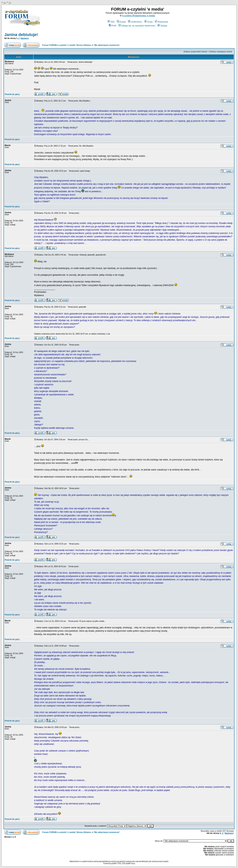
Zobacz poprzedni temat (195, 52)
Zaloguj (162, 26)
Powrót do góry (12, 94)
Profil (112, 26)
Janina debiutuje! (21, 35)
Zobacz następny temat (221, 52)
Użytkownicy (135, 22)
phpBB (114, 863)
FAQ (111, 22)
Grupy (148, 22)
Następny (25, 38)
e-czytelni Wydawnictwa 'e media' (139, 16)
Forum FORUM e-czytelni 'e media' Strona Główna (66, 45)
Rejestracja (161, 22)
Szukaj (121, 22)
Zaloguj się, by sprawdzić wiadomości (137, 26)
